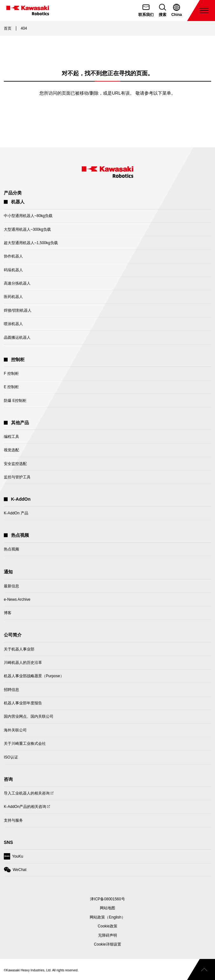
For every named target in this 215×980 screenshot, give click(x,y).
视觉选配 (11, 450)
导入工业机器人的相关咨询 (27, 795)
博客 (8, 613)
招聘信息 (11, 690)
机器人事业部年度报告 (23, 703)
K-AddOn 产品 (16, 513)
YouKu (14, 858)
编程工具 (11, 437)
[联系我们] (146, 11)
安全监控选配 (15, 464)
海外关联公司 (15, 730)
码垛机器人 (13, 270)
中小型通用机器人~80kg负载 (28, 216)
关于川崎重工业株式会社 (25, 744)
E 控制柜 (11, 387)
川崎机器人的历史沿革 (23, 663)
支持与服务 (13, 820)
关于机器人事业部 (19, 649)
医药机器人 (13, 297)
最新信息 (11, 586)
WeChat (15, 871)
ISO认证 (11, 757)
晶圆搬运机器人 (17, 338)
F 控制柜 (11, 374)
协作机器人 (13, 256)
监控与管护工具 (17, 477)
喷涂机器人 (13, 324)
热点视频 (11, 549)
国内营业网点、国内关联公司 (29, 716)
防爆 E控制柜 (15, 401)
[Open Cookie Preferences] (107, 944)
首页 (8, 28)
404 (24, 28)
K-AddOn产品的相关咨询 (25, 808)
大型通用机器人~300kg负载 (27, 229)
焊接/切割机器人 (18, 310)
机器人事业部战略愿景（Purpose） (34, 676)
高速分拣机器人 (17, 283)
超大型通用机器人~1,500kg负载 (31, 243)
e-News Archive (17, 599)
